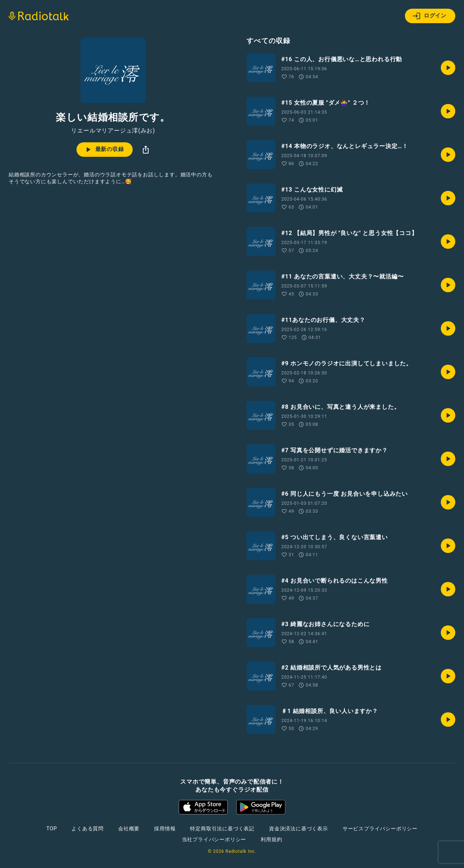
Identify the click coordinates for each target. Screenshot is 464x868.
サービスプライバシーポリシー (380, 829)
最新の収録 (104, 150)
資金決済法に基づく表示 (299, 829)
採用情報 (165, 829)
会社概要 (129, 829)
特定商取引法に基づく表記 (222, 829)
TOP (52, 829)
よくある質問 (88, 829)
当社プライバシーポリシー (214, 839)
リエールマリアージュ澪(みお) (113, 131)
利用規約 (271, 839)
